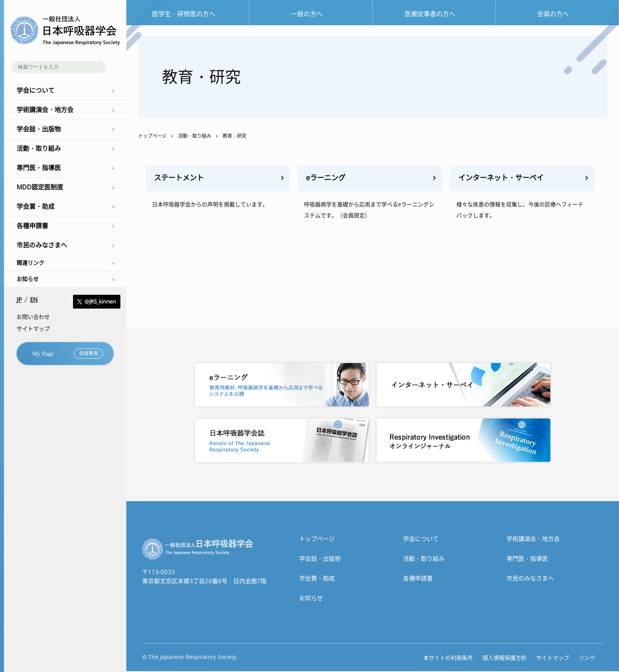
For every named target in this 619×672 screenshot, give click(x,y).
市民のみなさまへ (530, 579)
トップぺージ (317, 539)
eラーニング (327, 178)
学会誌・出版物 (320, 559)
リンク (587, 658)
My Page (68, 354)
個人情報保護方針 (505, 658)
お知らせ (28, 279)
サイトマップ (33, 329)
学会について (421, 539)
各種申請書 (418, 579)
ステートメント (180, 178)
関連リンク (30, 263)
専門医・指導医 (527, 559)
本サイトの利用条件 (448, 658)
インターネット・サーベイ (503, 178)
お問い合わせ (33, 317)
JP (19, 300)
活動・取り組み (195, 136)
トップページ (152, 136)
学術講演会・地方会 (533, 539)
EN (34, 300)
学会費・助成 (317, 579)
